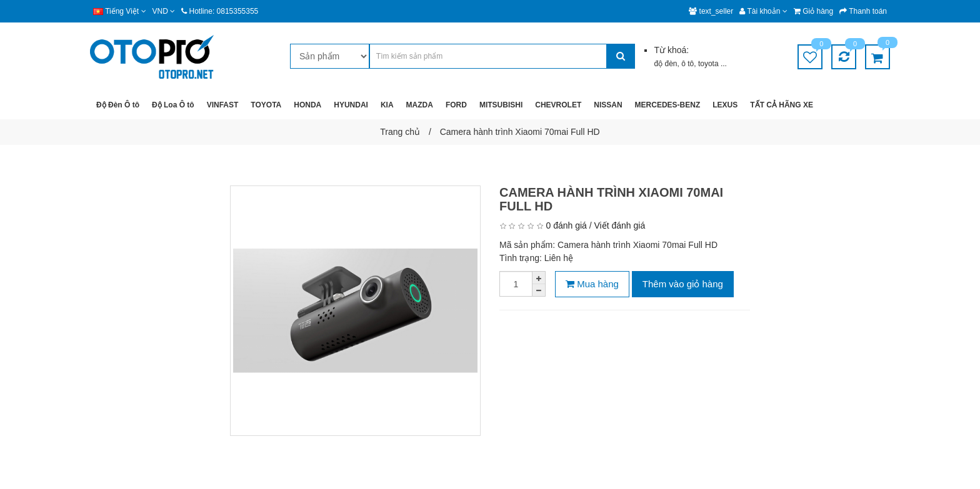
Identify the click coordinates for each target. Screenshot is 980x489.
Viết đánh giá (620, 225)
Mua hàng (592, 284)
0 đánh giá (566, 225)
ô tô (687, 64)
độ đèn (665, 64)
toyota (709, 64)
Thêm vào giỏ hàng (683, 284)
